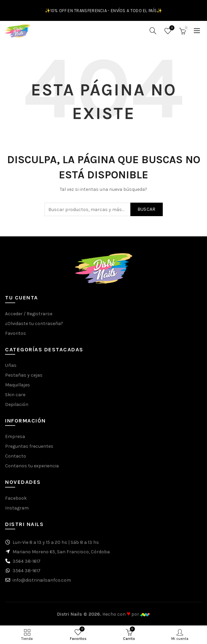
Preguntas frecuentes (29, 446)
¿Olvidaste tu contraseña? (34, 324)
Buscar (147, 209)
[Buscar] (153, 31)
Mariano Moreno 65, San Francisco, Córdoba (61, 552)
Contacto (16, 456)
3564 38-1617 (27, 561)
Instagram (17, 508)
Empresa (15, 436)
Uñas (11, 365)
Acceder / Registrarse (29, 314)
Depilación (17, 404)
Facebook (16, 498)
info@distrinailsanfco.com (42, 580)
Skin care (15, 395)
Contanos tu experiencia (32, 466)
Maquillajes (18, 385)
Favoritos (171, 28)
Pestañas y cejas (24, 375)
